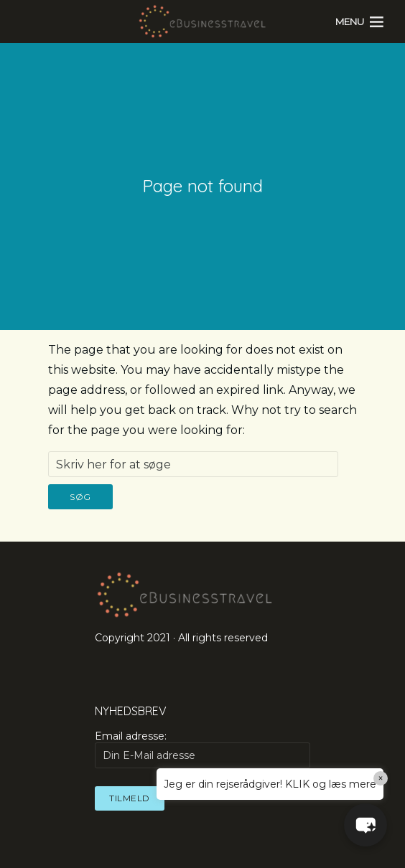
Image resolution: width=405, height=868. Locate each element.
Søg (80, 497)
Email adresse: (202, 749)
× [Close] (381, 778)
